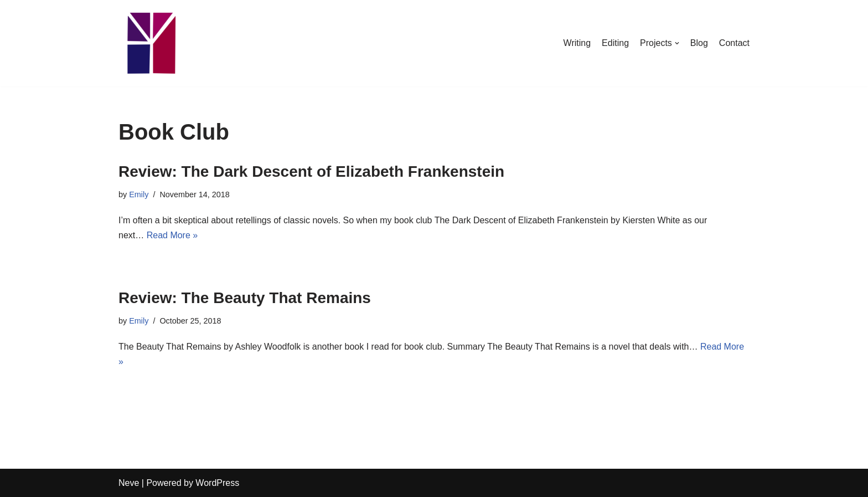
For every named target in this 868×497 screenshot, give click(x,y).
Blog (699, 43)
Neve (129, 483)
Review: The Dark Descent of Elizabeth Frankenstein (311, 171)
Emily (139, 194)
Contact (734, 43)
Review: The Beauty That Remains (245, 298)
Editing (615, 43)
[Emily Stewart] (152, 43)
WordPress (217, 483)
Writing (577, 43)
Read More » (172, 235)
